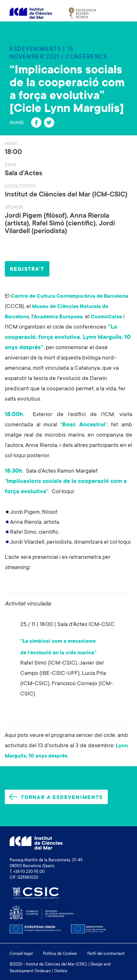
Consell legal (21, 954)
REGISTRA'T (27, 269)
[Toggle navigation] (120, 13)
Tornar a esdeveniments (56, 797)
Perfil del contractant (106, 954)
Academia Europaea (58, 317)
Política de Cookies (60, 954)
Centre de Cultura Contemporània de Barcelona (70, 296)
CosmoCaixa (106, 317)
